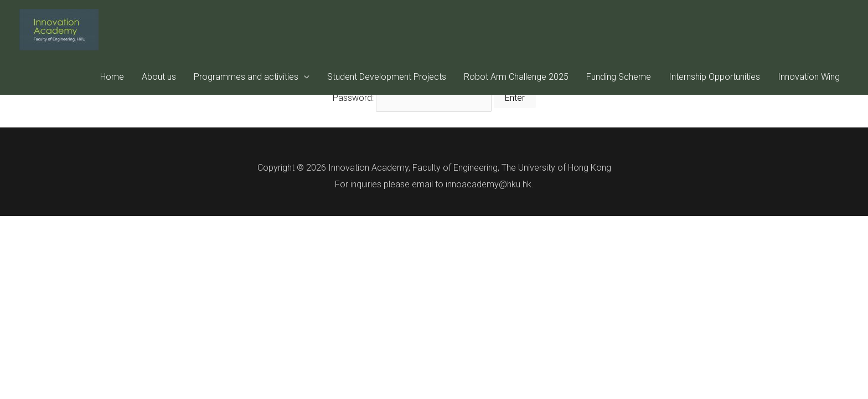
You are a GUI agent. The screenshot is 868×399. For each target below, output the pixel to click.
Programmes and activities (246, 77)
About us (159, 77)
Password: (412, 98)
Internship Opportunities (714, 77)
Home (112, 77)
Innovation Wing (809, 77)
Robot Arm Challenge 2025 (516, 77)
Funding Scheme (619, 77)
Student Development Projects (387, 77)
